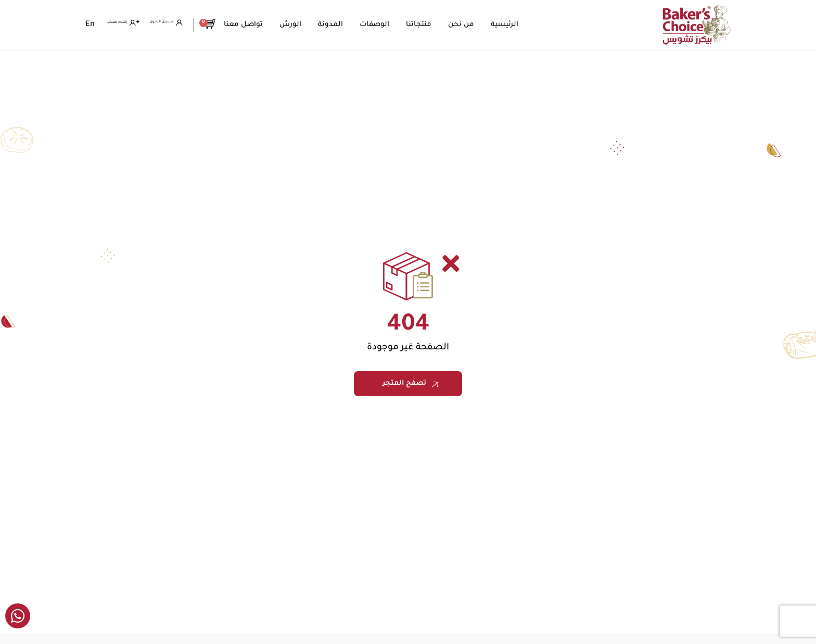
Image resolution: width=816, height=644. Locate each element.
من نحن (498, 25)
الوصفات (411, 25)
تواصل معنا (280, 25)
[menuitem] (90, 25)
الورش (327, 25)
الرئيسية (541, 25)
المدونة (367, 25)
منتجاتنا (456, 25)
